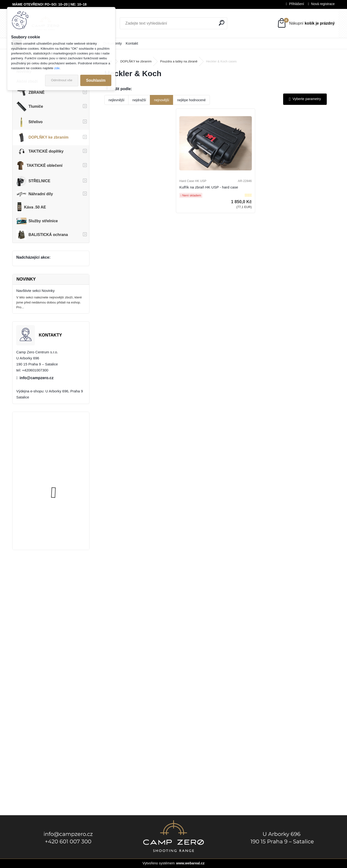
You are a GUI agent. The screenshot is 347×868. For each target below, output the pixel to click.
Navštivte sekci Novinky (35, 291)
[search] (222, 23)
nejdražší (139, 100)
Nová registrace (323, 4)
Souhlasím (96, 80)
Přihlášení (296, 4)
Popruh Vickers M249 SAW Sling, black (64, 478)
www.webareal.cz (190, 863)
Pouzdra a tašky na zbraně (179, 61)
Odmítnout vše (62, 80)
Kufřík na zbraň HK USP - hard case (214, 195)
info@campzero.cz (37, 378)
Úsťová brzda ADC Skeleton (64, 434)
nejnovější (162, 100)
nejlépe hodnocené (191, 100)
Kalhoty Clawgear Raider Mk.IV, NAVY (62, 523)
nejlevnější (116, 100)
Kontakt (132, 43)
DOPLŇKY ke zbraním (136, 61)
